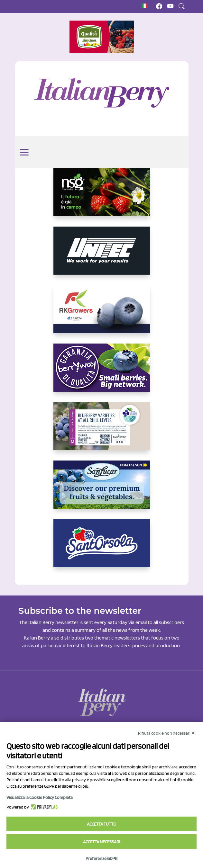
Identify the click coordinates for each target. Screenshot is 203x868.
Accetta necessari (101, 842)
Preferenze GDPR (101, 858)
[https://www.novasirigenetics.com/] (102, 197)
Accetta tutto (101, 824)
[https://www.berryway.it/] (102, 373)
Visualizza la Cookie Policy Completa (40, 797)
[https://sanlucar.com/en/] (102, 490)
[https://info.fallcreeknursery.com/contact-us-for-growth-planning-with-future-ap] (102, 431)
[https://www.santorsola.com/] (102, 548)
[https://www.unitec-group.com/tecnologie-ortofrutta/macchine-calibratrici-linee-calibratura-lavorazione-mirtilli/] (102, 256)
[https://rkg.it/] (102, 314)
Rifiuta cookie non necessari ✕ (166, 733)
